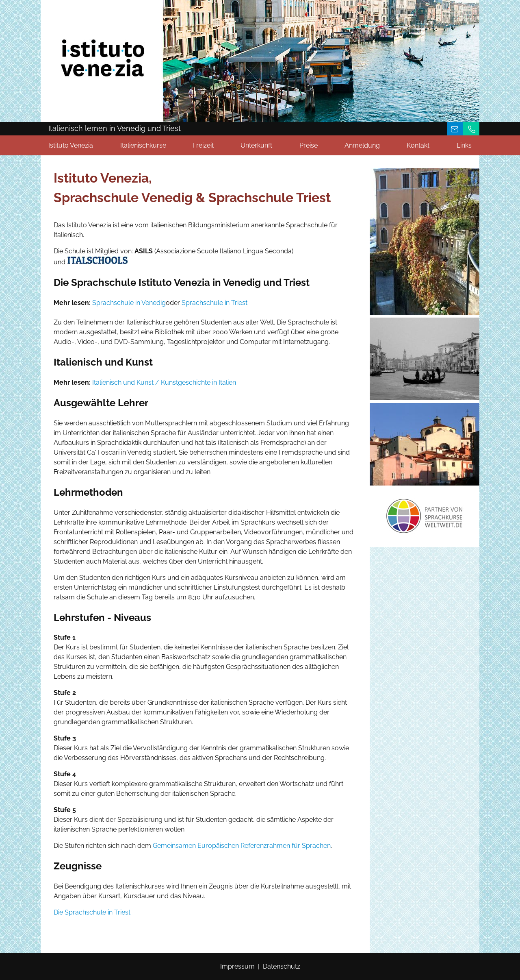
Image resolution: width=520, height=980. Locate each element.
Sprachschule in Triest (214, 303)
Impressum (237, 966)
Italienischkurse (143, 145)
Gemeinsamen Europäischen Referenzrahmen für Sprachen (242, 846)
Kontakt (418, 145)
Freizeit (203, 145)
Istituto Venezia (71, 145)
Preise (309, 145)
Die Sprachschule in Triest (92, 912)
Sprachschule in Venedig (129, 303)
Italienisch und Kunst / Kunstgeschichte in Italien (164, 382)
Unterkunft (256, 145)
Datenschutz (282, 966)
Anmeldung (362, 145)
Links (464, 145)
